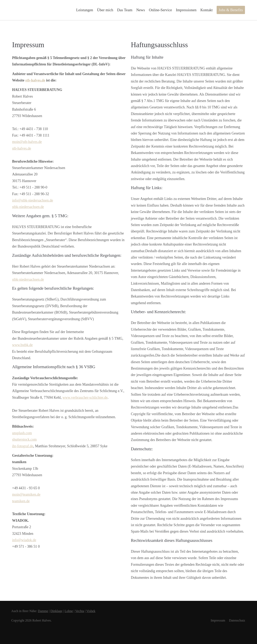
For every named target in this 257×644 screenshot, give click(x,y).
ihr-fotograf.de (23, 446)
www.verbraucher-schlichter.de (85, 397)
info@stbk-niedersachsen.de (33, 200)
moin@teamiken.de (26, 494)
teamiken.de (21, 501)
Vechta (83, 611)
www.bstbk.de (22, 345)
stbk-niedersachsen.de (28, 207)
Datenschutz (237, 620)
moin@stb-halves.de (27, 142)
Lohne (72, 611)
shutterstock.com (24, 439)
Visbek (94, 611)
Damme (45, 611)
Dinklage (59, 611)
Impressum (217, 620)
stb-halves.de (35, 80)
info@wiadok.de (24, 540)
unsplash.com (22, 433)
